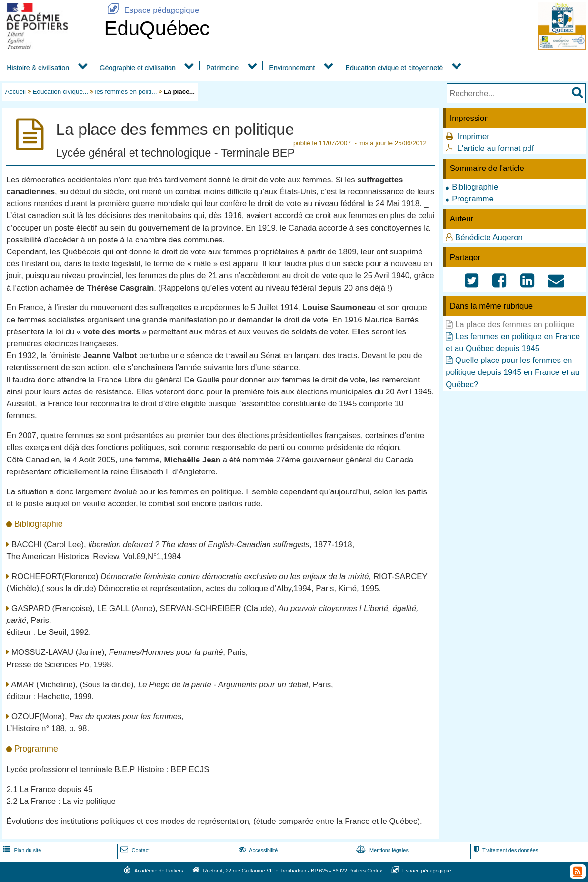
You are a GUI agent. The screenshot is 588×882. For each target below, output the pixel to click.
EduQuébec (157, 28)
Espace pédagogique (151, 10)
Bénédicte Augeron (489, 237)
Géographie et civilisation (137, 68)
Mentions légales (381, 850)
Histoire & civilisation (38, 68)
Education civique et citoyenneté (394, 68)
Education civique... (61, 92)
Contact (134, 850)
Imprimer (474, 136)
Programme (473, 199)
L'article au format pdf (496, 148)
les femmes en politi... (126, 92)
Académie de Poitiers (159, 871)
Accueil (15, 92)
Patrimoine (222, 68)
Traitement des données (505, 850)
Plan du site (21, 850)
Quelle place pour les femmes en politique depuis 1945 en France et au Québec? (513, 372)
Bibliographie (475, 187)
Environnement (292, 68)
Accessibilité (257, 850)
